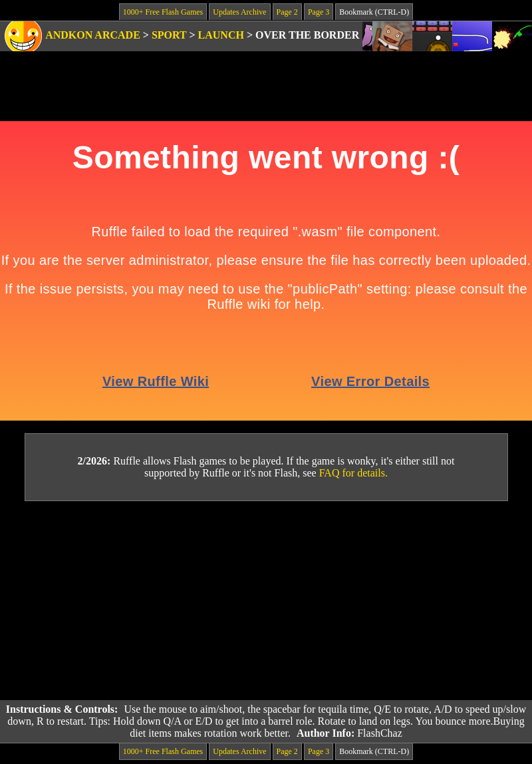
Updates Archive (239, 12)
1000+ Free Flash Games (163, 12)
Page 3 (319, 12)
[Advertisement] (266, 601)
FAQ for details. (353, 473)
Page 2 (287, 12)
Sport (169, 35)
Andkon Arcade (93, 35)
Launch (221, 35)
